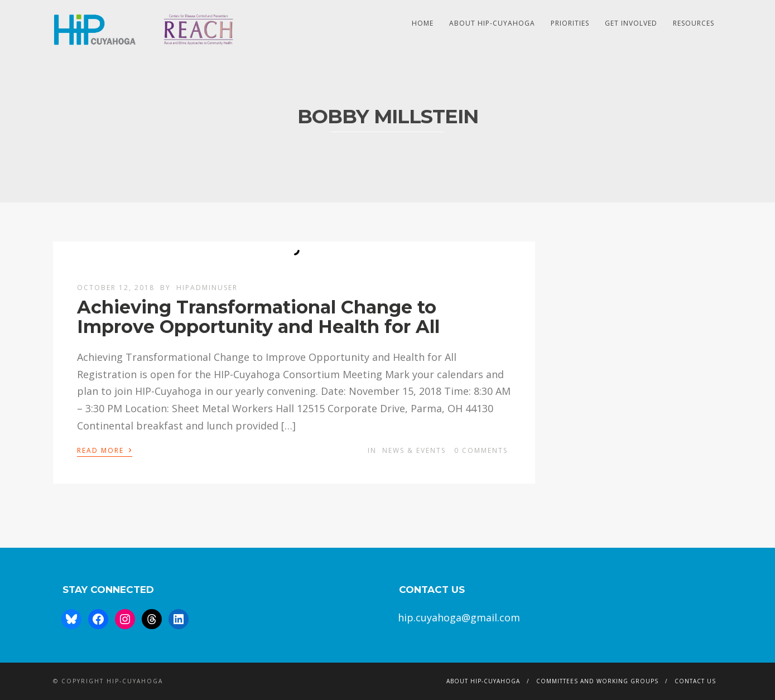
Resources (694, 23)
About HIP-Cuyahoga (492, 23)
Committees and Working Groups (597, 681)
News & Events (414, 450)
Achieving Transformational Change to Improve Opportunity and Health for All (258, 317)
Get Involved (631, 23)
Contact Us (695, 681)
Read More (105, 450)
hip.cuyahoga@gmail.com (459, 617)
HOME (423, 23)
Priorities (570, 23)
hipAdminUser (207, 288)
